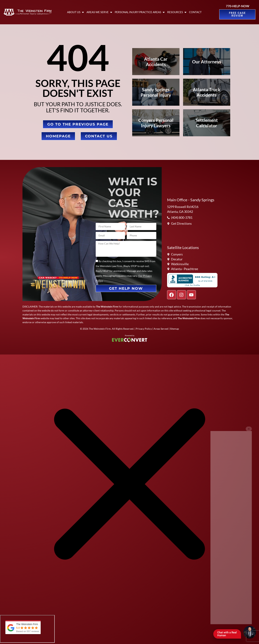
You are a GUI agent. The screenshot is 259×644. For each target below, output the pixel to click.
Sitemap (174, 329)
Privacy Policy (144, 329)
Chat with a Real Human (228, 635)
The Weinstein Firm (100, 329)
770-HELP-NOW (238, 6)
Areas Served (161, 329)
